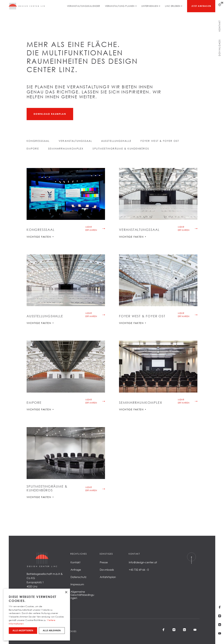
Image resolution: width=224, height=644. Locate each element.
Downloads (220, 48)
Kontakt (220, 26)
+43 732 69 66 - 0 (139, 570)
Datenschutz (78, 577)
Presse (104, 562)
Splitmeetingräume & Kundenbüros (121, 149)
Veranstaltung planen (120, 6)
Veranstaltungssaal (75, 141)
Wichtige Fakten (40, 237)
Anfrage (76, 570)
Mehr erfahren (91, 228)
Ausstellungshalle (116, 141)
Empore (33, 149)
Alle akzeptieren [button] (23, 630)
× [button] (66, 592)
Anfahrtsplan (108, 577)
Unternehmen (150, 6)
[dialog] (37, 615)
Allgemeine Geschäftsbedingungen (82, 595)
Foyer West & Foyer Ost (160, 141)
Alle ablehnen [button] (52, 630)
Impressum (77, 584)
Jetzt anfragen (201, 6)
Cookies (71, 631)
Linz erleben (173, 6)
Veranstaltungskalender (83, 6)
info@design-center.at (143, 562)
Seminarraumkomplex (66, 149)
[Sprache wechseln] (220, 4)
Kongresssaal (38, 141)
